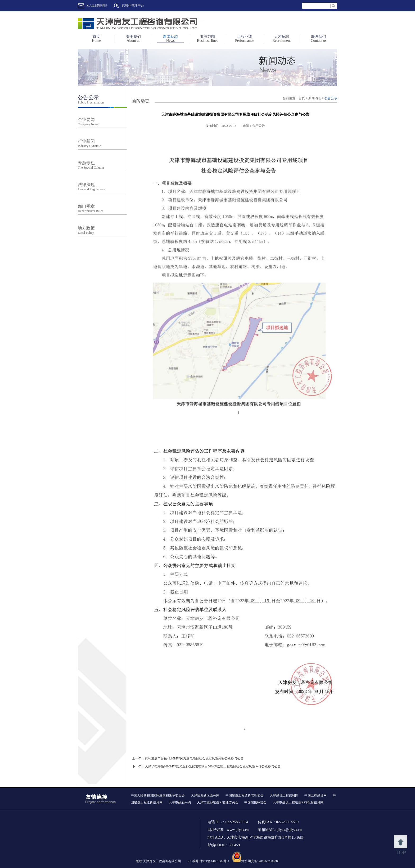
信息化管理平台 (133, 6)
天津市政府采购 (180, 802)
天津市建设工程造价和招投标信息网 (298, 802)
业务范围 (207, 39)
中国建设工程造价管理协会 (245, 795)
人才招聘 (282, 39)
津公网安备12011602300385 (260, 861)
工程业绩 (245, 39)
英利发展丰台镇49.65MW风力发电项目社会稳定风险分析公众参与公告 (194, 758)
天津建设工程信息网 (284, 795)
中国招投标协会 (255, 802)
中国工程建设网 (315, 795)
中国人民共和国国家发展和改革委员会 (158, 795)
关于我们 (133, 39)
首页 (96, 39)
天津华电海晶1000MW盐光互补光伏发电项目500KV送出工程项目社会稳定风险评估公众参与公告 (213, 766)
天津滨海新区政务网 (205, 795)
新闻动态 (170, 39)
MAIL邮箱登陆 (97, 6)
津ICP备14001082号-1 (215, 861)
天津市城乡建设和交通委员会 (218, 802)
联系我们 (319, 39)
